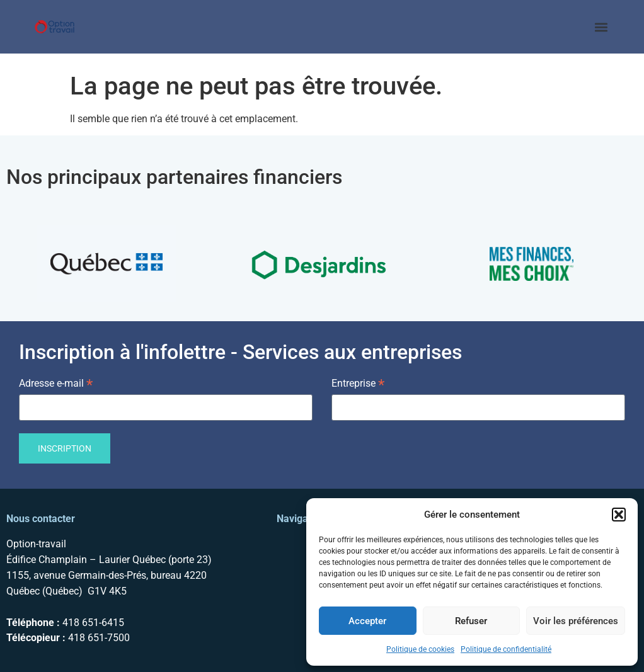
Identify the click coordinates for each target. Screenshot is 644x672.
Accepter (367, 621)
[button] (619, 515)
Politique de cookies (420, 649)
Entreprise (358, 383)
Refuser (471, 621)
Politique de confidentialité (506, 649)
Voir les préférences (576, 621)
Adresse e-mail (56, 383)
